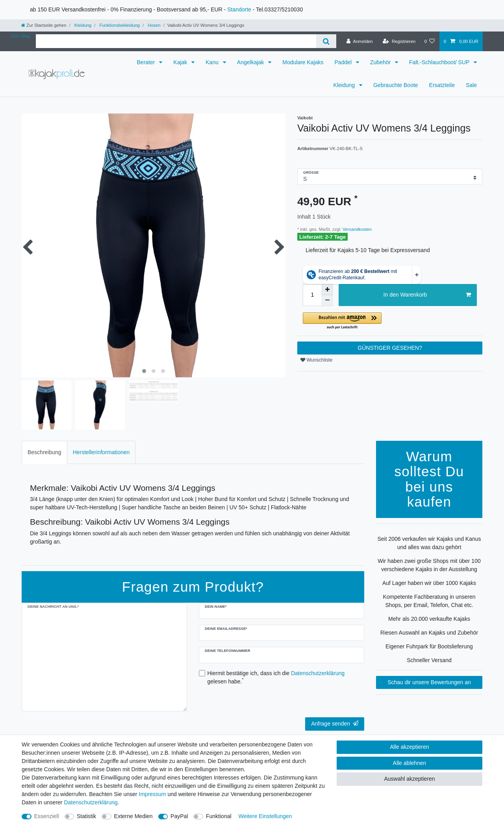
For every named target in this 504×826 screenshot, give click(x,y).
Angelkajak (251, 62)
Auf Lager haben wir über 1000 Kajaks (429, 583)
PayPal (179, 816)
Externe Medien (133, 816)
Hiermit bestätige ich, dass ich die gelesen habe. (276, 677)
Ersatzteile (442, 85)
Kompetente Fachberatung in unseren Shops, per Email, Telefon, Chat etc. (429, 601)
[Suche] (326, 41)
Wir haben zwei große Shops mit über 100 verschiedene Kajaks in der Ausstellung (429, 565)
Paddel (344, 62)
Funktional (219, 816)
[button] (390, 321)
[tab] (44, 452)
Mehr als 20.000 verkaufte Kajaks (429, 619)
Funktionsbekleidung (119, 25)
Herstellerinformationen (101, 452)
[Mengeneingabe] (312, 295)
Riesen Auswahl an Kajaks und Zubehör (429, 633)
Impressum (152, 794)
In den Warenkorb (427, 295)
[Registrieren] (399, 41)
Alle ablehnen (410, 763)
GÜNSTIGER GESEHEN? (390, 348)
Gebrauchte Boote (396, 85)
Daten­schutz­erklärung (91, 802)
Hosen (153, 25)
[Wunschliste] (429, 41)
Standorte (239, 9)
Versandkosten (357, 229)
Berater (147, 62)
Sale (471, 85)
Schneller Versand (429, 660)
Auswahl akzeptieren (409, 779)
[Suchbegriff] (176, 41)
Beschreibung (44, 452)
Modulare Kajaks (303, 62)
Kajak (181, 62)
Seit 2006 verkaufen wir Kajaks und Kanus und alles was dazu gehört (429, 543)
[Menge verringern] (327, 301)
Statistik (86, 816)
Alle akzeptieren (409, 747)
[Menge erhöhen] (327, 290)
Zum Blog (20, 36)
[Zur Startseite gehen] (44, 25)
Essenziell (47, 816)
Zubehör (381, 62)
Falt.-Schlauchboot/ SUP (440, 62)
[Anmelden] (360, 41)
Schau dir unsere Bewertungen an (429, 682)
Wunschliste (316, 360)
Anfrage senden (335, 724)
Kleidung (82, 25)
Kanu (213, 62)
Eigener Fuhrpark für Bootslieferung (429, 646)
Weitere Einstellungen (265, 816)
